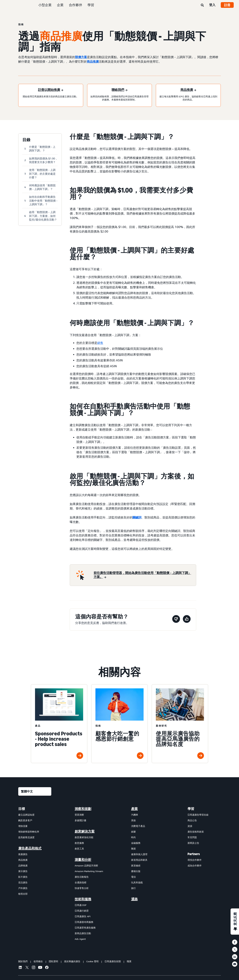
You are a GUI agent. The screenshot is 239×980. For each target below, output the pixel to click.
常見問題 (192, 837)
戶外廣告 (23, 888)
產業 (134, 809)
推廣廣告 (23, 854)
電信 (133, 877)
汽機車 (135, 815)
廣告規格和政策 (196, 832)
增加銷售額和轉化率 (29, 832)
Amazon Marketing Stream (89, 871)
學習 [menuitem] (191, 809)
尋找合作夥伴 (195, 860)
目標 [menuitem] (22, 809)
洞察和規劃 (83, 809)
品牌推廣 (23, 865)
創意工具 (79, 849)
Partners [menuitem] (194, 854)
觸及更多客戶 (25, 820)
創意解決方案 (85, 831)
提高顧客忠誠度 (26, 837)
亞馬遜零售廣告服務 (85, 928)
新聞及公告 (193, 843)
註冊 (227, 5)
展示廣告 (23, 871)
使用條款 (38, 961)
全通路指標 (80, 882)
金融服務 (136, 843)
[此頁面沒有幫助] (176, 620)
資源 (190, 826)
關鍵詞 (137, 517)
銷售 (100, 343)
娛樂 (133, 832)
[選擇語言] (35, 791)
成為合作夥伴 (195, 865)
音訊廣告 (23, 882)
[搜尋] (202, 5)
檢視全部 (23, 894)
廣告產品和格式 (30, 848)
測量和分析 (83, 860)
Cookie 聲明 (92, 961)
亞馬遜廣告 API (83, 916)
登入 (212, 5)
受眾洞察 (79, 815)
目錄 (26, 140)
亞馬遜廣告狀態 (113, 961)
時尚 (133, 837)
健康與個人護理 (139, 854)
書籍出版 (136, 871)
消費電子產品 (138, 826)
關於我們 (23, 961)
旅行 (133, 888)
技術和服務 (83, 899)
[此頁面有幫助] (187, 620)
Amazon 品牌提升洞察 (86, 865)
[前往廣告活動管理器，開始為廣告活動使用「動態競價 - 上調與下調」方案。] (143, 575)
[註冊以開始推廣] (51, 90)
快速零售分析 (82, 888)
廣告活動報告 (82, 877)
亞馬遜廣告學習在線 (198, 815)
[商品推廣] (188, 90)
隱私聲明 (53, 961)
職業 (129, 961)
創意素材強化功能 (84, 837)
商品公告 (192, 820)
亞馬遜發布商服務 (84, 922)
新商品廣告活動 (83, 933)
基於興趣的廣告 (72, 961)
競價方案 (81, 57)
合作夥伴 (76, 5)
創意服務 (79, 843)
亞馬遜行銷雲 (82, 911)
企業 (60, 5)
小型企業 (45, 5)
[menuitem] (35, 874)
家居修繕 (136, 865)
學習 (91, 5)
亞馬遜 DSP (81, 905)
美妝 (133, 820)
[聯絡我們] (119, 90)
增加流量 (23, 826)
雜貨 (133, 849)
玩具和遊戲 (137, 882)
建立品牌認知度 (26, 815)
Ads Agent (80, 939)
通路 (134, 899)
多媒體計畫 (80, 820)
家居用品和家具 (139, 860)
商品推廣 (93, 61)
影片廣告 (23, 877)
